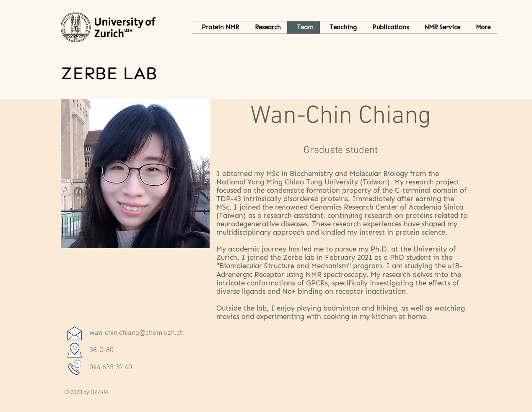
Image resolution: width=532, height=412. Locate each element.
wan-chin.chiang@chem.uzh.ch (136, 333)
